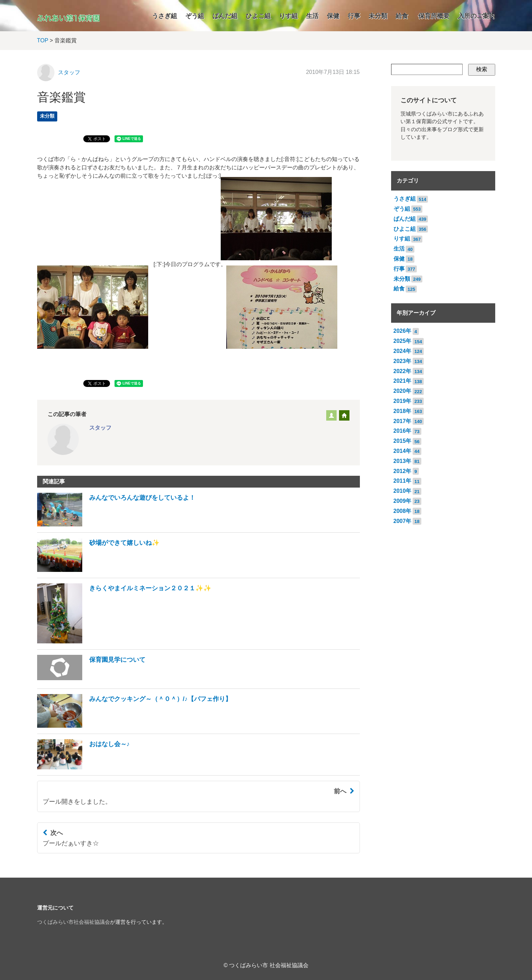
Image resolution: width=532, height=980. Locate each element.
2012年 (403, 471)
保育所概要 (434, 16)
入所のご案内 (476, 16)
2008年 (403, 511)
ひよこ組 (258, 16)
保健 (333, 16)
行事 (354, 16)
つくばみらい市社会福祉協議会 (74, 922)
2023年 (403, 361)
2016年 (403, 431)
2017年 (403, 421)
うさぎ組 (164, 16)
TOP (43, 40)
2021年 (403, 381)
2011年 (403, 481)
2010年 (403, 491)
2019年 (403, 401)
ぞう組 (195, 16)
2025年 (403, 341)
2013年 (403, 461)
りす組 (288, 16)
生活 (312, 16)
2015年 (403, 441)
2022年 (403, 371)
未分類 (378, 16)
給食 (402, 16)
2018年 (403, 411)
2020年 (403, 391)
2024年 (403, 351)
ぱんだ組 (225, 16)
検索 (482, 69)
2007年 (403, 521)
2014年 (403, 451)
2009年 (403, 501)
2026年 (403, 331)
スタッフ (69, 72)
